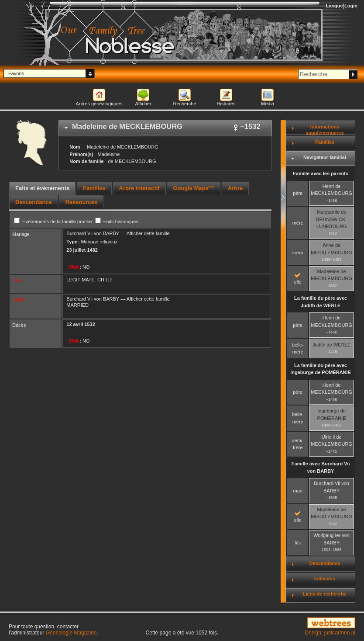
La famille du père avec (321, 302)
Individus (325, 579)
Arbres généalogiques (99, 104)
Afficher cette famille (148, 233)
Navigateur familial (325, 157)
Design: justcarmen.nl (330, 633)
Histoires (226, 104)
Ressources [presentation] (81, 202)
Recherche (184, 104)
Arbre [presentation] (235, 188)
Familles (325, 142)
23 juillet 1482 (82, 250)
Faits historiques (117, 222)
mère (298, 223)
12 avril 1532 (81, 324)
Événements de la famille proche (54, 222)
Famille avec (321, 467)
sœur (298, 253)
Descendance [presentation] (34, 202)
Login (351, 6)
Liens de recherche (325, 594)
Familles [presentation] (94, 188)
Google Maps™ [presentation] (194, 188)
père (298, 193)
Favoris (16, 73)
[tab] (165, 128)
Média (268, 104)
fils (298, 543)
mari (298, 491)
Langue (335, 6)
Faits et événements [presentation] (42, 188)
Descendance (325, 563)
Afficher (143, 104)
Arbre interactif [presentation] (139, 188)
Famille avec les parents (321, 173)
